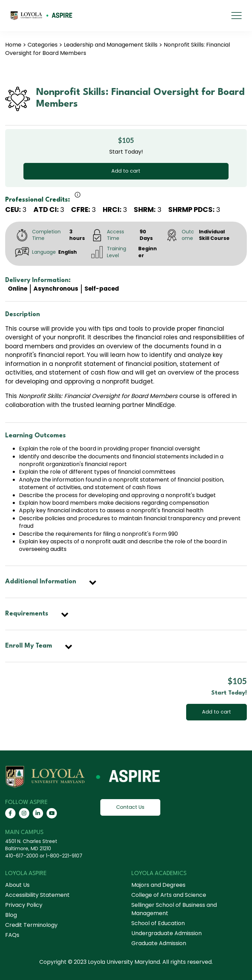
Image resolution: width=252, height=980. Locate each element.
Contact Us (130, 807)
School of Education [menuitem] (158, 923)
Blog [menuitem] (11, 915)
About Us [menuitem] (17, 885)
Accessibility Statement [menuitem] (37, 895)
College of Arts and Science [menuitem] (169, 895)
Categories (43, 45)
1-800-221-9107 (64, 856)
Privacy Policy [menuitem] (24, 905)
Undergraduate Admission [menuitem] (167, 933)
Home (13, 45)
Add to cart (126, 171)
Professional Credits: (38, 200)
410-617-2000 (22, 856)
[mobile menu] (236, 16)
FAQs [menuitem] (12, 935)
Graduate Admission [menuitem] (159, 943)
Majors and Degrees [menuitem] (158, 885)
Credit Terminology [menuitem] (31, 925)
